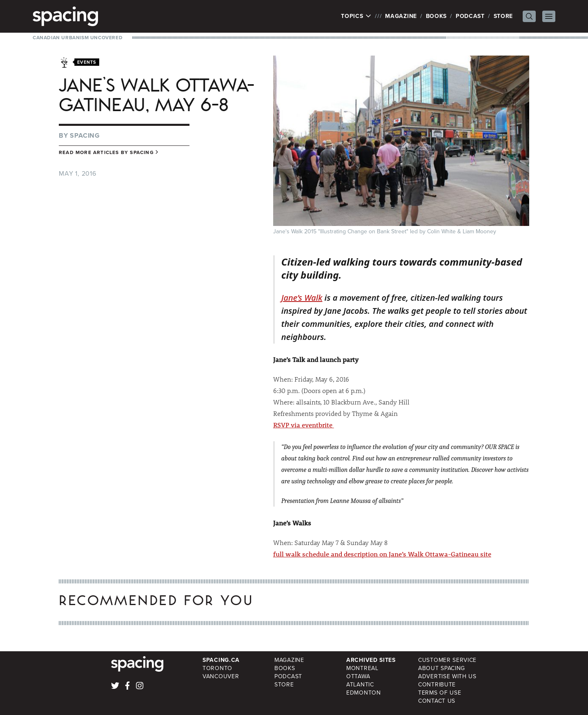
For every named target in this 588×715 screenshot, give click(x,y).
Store (503, 16)
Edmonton (364, 693)
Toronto (217, 668)
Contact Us (437, 701)
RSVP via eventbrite (304, 425)
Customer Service (447, 660)
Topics (356, 16)
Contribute (437, 685)
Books (437, 16)
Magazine (401, 16)
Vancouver (221, 676)
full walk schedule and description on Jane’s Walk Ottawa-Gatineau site (382, 554)
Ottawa (358, 676)
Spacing (85, 135)
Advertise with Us (447, 676)
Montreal (362, 668)
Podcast (470, 16)
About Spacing (442, 668)
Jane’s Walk (302, 298)
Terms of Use (440, 693)
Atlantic (360, 685)
